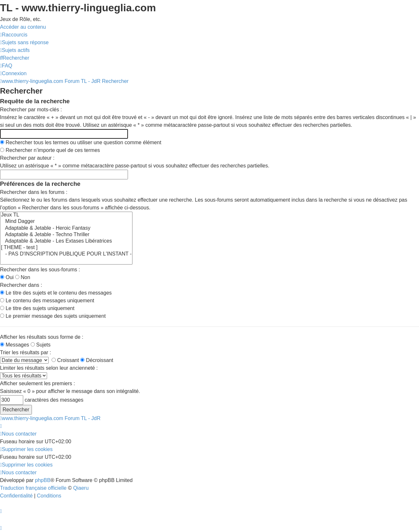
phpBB (43, 480)
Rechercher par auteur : (27, 158)
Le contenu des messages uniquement (47, 301)
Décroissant (97, 360)
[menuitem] (24, 42)
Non (23, 277)
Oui (7, 277)
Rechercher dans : (21, 285)
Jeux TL (66, 215)
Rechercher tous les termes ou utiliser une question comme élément (81, 142)
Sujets (41, 345)
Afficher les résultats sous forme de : (42, 337)
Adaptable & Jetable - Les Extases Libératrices (66, 241)
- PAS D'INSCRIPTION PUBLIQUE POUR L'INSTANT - (66, 254)
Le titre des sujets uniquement (37, 308)
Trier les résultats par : (26, 352)
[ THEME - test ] (66, 248)
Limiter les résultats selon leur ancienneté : (49, 368)
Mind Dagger (66, 222)
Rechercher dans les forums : (34, 192)
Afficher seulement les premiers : (38, 383)
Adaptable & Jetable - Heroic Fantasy (66, 228)
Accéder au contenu (23, 27)
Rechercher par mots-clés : (31, 110)
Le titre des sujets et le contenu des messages (56, 293)
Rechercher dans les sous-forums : (40, 270)
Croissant (65, 360)
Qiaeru (81, 488)
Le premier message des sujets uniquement (53, 316)
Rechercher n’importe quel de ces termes (50, 150)
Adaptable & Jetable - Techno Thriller (66, 235)
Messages (15, 345)
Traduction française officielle (33, 488)
